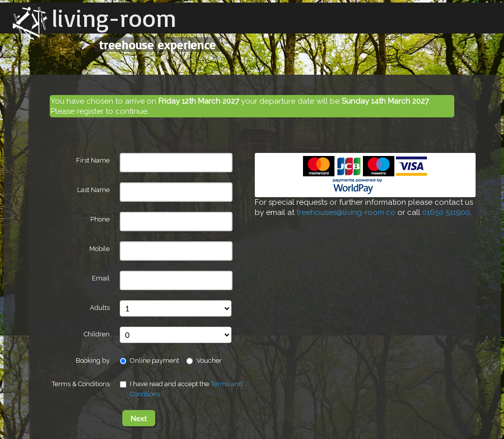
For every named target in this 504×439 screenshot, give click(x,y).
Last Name (93, 190)
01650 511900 (446, 212)
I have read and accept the (181, 389)
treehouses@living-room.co (346, 212)
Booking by (93, 360)
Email (101, 278)
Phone (100, 219)
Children (97, 334)
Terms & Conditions (81, 384)
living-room (114, 18)
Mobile (99, 249)
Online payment (149, 360)
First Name (93, 160)
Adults (100, 308)
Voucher (204, 360)
